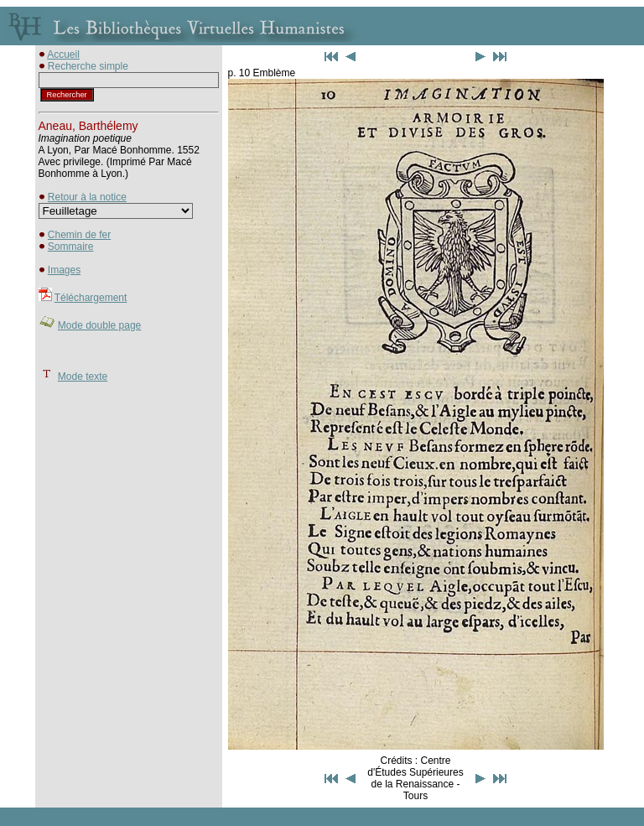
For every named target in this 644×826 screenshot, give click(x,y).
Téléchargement (91, 298)
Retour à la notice (87, 197)
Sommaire (71, 247)
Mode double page (99, 325)
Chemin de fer (79, 235)
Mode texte (83, 377)
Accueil (63, 55)
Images (64, 270)
